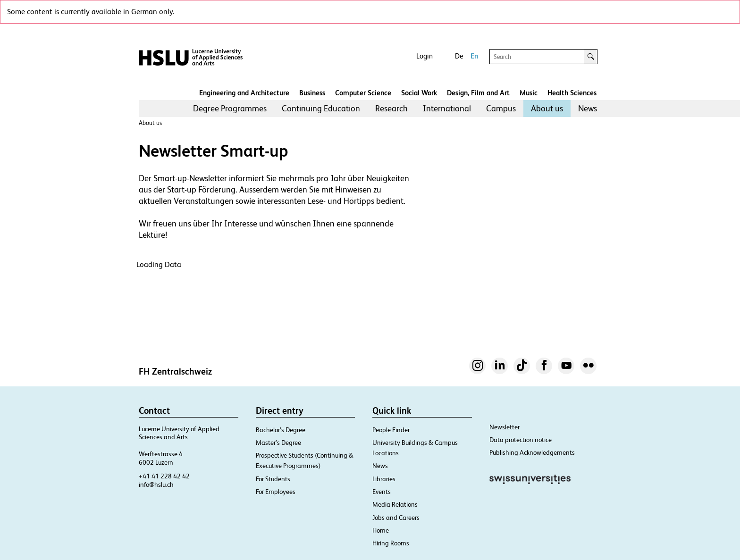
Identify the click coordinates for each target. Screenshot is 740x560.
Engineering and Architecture (244, 93)
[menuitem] (230, 109)
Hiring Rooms (391, 543)
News (588, 108)
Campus (501, 108)
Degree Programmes (230, 108)
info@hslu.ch (156, 485)
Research (391, 108)
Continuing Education (321, 108)
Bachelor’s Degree (281, 430)
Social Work (419, 93)
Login (425, 56)
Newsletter (505, 427)
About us (547, 108)
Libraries (384, 479)
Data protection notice (521, 440)
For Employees (276, 492)
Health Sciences (572, 93)
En (474, 56)
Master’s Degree (278, 443)
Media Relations (395, 504)
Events (382, 492)
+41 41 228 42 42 (164, 476)
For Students (273, 479)
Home (381, 530)
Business (312, 93)
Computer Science (363, 93)
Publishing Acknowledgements (532, 452)
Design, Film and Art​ (478, 93)
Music (529, 93)
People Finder (391, 430)
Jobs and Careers (396, 518)
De (459, 56)
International (447, 108)
